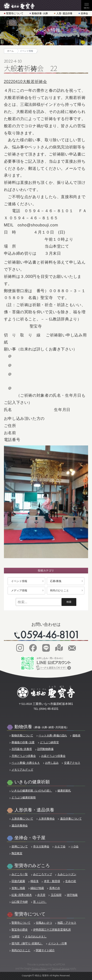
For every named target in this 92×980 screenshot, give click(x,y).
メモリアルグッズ (22, 770)
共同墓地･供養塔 (22, 749)
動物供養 (42, 727)
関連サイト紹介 (45, 950)
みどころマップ (43, 874)
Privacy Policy (39, 968)
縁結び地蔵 (37, 888)
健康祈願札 (64, 790)
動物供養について (22, 735)
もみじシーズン (67, 874)
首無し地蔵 (18, 888)
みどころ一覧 (20, 874)
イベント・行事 (58, 943)
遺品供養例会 (20, 825)
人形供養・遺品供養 (34, 810)
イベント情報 (19, 581)
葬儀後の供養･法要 (23, 742)
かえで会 (60, 846)
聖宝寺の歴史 (20, 930)
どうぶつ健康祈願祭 (24, 797)
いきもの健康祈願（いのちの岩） (32, 790)
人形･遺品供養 (64, 13)
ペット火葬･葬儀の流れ (53, 735)
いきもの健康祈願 (32, 782)
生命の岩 (71, 881)
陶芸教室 (17, 853)
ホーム (10, 51)
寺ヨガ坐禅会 (41, 846)
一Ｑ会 (75, 846)
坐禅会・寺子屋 (30, 838)
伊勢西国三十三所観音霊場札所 (52, 930)
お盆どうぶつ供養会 (53, 756)
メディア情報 (19, 590)
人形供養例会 (47, 819)
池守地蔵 (72, 895)
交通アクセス (72, 763)
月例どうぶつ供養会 (24, 756)
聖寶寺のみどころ (32, 866)
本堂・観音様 (52, 881)
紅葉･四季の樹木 (22, 895)
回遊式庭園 (18, 881)
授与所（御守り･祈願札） (27, 943)
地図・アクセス (67, 923)
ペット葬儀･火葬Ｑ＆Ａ (26, 763)
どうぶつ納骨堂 (49, 742)
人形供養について (22, 819)
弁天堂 (41, 895)
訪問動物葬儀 (45, 749)
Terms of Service (61, 968)
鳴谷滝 (34, 881)
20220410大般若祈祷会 (26, 82)
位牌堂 (16, 936)
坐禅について (20, 846)
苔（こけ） (40, 902)
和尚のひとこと (59, 590)
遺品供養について (71, 819)
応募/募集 (56, 581)
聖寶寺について (15, 13)
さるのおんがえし (36, 936)
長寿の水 (55, 888)
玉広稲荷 (56, 895)
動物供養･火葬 (40, 13)
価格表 (76, 735)
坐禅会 (84, 13)
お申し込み (52, 763)
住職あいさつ (44, 923)
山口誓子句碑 (20, 902)
